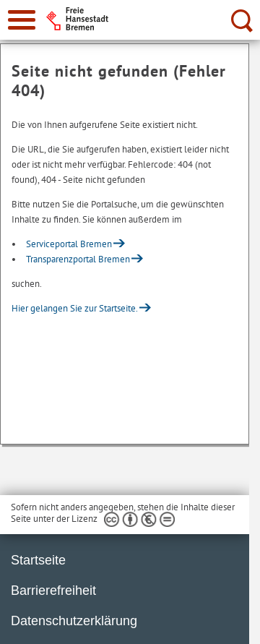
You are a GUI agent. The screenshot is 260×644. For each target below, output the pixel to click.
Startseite (38, 560)
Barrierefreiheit (53, 591)
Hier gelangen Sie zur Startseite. (75, 308)
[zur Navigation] (22, 20)
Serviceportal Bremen (69, 244)
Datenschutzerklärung (74, 621)
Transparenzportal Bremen (78, 259)
